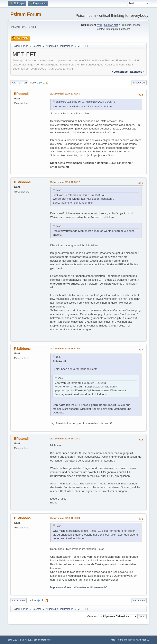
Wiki (100, 25)
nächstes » (137, 72)
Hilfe (113, 640)
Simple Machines (42, 640)
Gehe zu (92, 616)
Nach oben (19, 600)
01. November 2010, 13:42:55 (65, 94)
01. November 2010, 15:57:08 (65, 349)
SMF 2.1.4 (13, 640)
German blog (111, 25)
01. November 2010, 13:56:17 (65, 182)
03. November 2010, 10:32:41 (65, 439)
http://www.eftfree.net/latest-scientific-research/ (78, 587)
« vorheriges (120, 72)
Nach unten (19, 83)
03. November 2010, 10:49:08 (65, 518)
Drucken (139, 83)
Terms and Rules (125, 640)
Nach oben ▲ (142, 640)
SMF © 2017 (26, 640)
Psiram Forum (26, 14)
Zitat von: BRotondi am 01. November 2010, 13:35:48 (85, 102)
